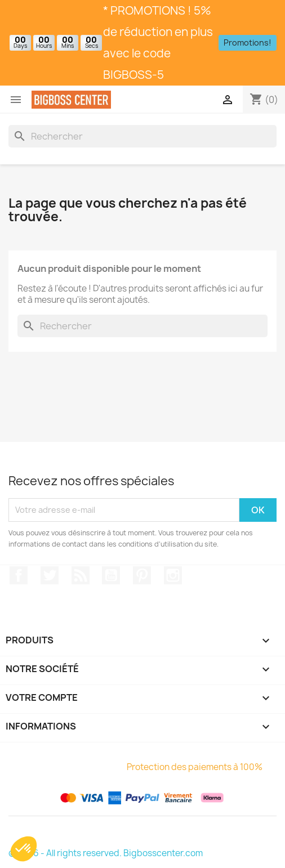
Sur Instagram (173, 575)
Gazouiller (50, 575)
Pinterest (142, 575)
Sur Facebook (19, 575)
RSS (81, 575)
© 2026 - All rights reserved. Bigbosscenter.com (106, 853)
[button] (24, 849)
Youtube (111, 575)
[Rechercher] (142, 136)
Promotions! (248, 42)
